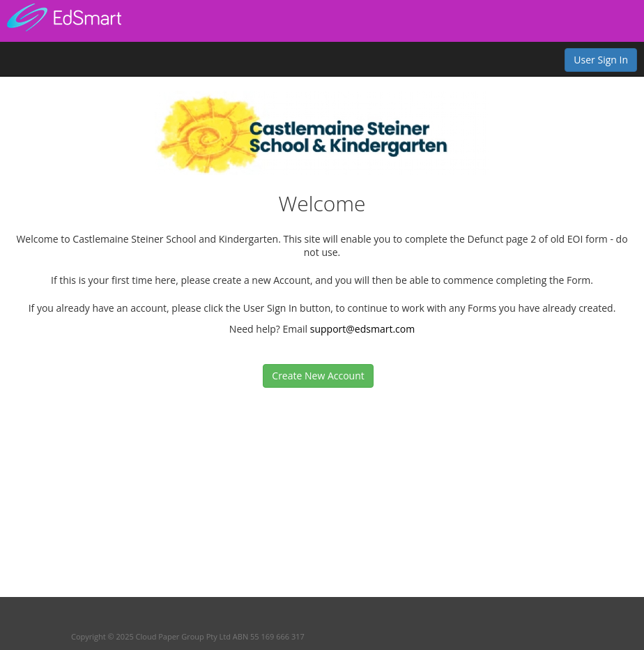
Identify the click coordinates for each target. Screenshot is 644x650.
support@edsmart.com (362, 329)
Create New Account (318, 376)
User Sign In (601, 60)
